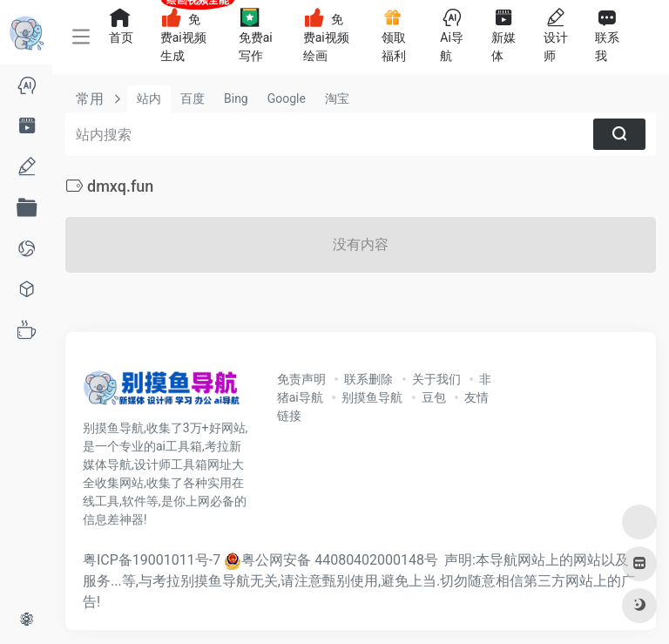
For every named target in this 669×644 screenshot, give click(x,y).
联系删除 (368, 379)
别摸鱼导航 (372, 397)
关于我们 (436, 379)
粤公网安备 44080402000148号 (340, 560)
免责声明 (301, 379)
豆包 (434, 397)
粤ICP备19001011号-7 (152, 560)
